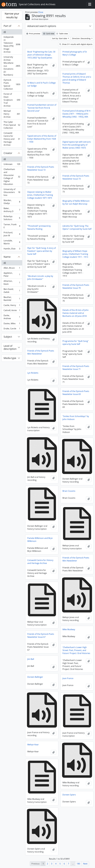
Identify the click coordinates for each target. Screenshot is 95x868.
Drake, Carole (12, 329)
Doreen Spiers (69, 795)
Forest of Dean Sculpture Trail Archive (12, 100)
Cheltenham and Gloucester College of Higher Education (12, 177)
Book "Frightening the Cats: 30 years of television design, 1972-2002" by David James (41, 55)
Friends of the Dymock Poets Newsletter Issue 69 (76, 393)
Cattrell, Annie (12, 311)
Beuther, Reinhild (12, 299)
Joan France (68, 678)
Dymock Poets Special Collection (12, 84)
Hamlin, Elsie (12, 249)
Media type (10, 358)
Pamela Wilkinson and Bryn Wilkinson (40, 540)
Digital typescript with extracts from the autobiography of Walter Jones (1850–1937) (77, 145)
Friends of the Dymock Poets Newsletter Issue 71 (76, 368)
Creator (8, 153)
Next (85, 864)
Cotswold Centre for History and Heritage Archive (12, 139)
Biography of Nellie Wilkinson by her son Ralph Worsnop (76, 202)
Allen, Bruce (12, 268)
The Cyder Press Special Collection (12, 125)
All (5, 32)
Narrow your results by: (12, 15)
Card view (49, 34)
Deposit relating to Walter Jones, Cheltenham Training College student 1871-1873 (40, 195)
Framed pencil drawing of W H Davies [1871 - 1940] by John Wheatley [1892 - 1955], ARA (76, 114)
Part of (7, 26)
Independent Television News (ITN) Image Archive (12, 44)
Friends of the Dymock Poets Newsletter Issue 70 (76, 286)
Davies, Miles (12, 324)
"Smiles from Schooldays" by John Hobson (76, 418)
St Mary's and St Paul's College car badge (42, 84)
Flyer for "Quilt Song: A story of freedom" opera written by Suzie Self (42, 251)
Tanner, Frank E (12, 226)
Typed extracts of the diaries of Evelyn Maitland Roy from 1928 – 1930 (42, 139)
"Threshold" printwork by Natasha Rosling (39, 227)
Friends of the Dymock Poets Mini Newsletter (41, 352)
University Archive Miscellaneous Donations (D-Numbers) (12, 66)
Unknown (12, 165)
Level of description (10, 347)
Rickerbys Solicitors (12, 218)
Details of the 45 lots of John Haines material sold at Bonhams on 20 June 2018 (76, 313)
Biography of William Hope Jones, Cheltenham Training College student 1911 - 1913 (75, 254)
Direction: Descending (82, 38)
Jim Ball (31, 659)
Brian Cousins (69, 491)
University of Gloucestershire (12, 192)
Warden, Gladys (12, 202)
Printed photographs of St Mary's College (75, 53)
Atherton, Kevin (12, 283)
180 (78, 864)
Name (7, 257)
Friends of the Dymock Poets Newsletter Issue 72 (41, 168)
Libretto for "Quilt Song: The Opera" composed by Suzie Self (77, 227)
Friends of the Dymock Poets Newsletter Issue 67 (41, 635)
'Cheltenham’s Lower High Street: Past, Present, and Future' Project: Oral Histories (76, 650)
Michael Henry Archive (12, 114)
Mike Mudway (69, 629)
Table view (62, 34)
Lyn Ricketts (33, 373)
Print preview (33, 34)
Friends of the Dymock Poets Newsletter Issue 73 (76, 177)
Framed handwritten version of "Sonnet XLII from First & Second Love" (42, 108)
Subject (8, 337)
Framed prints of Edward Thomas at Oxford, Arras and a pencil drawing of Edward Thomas (77, 78)
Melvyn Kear (33, 745)
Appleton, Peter (12, 274)
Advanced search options (42, 26)
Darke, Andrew (12, 317)
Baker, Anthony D (12, 210)
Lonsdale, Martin (12, 242)
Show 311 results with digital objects (76, 44)
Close (41, 12)
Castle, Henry (12, 306)
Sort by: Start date (60, 38)
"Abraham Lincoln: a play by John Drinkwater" (40, 278)
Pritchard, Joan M (12, 234)
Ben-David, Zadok (12, 291)
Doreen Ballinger (35, 677)
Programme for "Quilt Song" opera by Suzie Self (76, 343)
